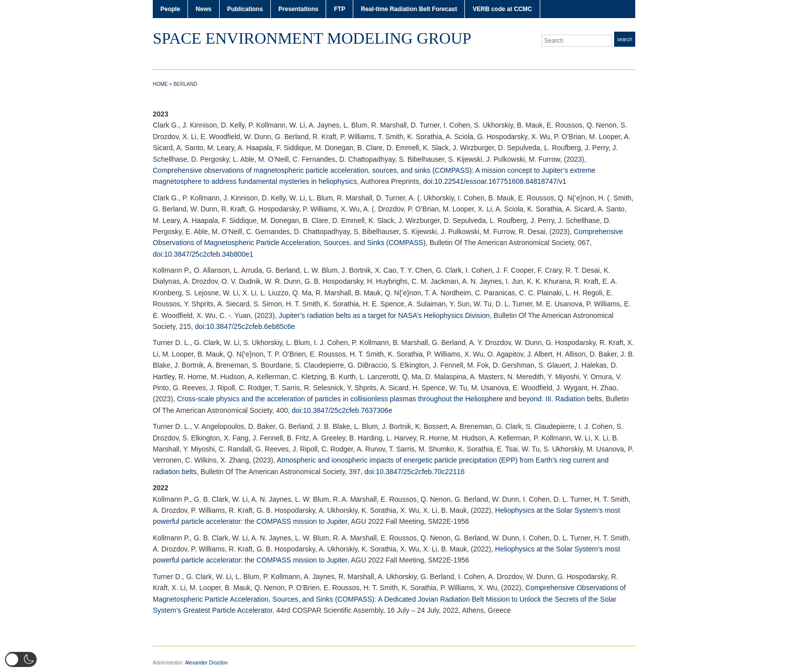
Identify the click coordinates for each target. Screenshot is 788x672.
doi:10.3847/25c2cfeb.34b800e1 (203, 254)
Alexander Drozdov (206, 663)
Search (625, 39)
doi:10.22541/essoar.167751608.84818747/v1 (495, 181)
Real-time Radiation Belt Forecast (409, 9)
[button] (21, 659)
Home (160, 84)
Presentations (298, 9)
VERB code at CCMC (502, 9)
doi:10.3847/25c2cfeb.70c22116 (414, 472)
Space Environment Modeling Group (312, 38)
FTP (339, 9)
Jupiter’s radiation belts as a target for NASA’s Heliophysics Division (384, 315)
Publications (245, 9)
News (203, 9)
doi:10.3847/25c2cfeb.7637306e (342, 410)
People (170, 9)
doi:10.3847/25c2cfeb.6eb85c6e (245, 326)
